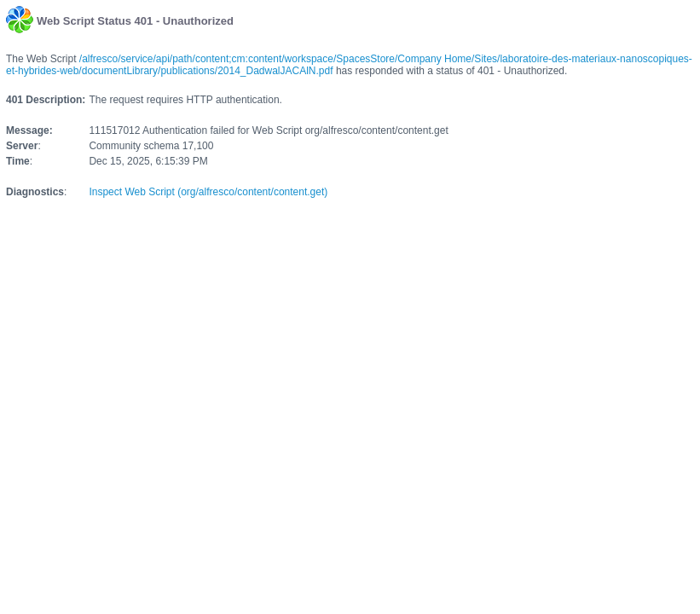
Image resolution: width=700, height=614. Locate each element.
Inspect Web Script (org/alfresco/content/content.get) (208, 192)
